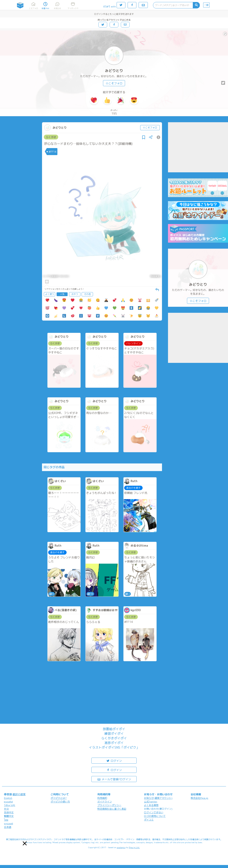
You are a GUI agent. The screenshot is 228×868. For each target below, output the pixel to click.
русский (8, 823)
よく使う (50, 294)
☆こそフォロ (114, 83)
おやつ (75, 294)
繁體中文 (9, 816)
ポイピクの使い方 (60, 802)
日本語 (8, 827)
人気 (62, 294)
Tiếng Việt (10, 805)
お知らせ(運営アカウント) (158, 798)
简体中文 (9, 812)
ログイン (114, 761)
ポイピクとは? (59, 798)
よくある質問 (151, 805)
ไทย (6, 820)
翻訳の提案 (19, 794)
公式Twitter (151, 802)
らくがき (51, 137)
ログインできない (154, 812)
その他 (87, 294)
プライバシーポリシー (109, 805)
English (8, 798)
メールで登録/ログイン (114, 779)
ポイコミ (149, 820)
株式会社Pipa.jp (199, 798)
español (8, 802)
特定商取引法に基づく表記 (112, 809)
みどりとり (114, 71)
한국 (6, 809)
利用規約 (102, 798)
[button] (25, 843)
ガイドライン (105, 802)
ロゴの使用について (155, 816)
